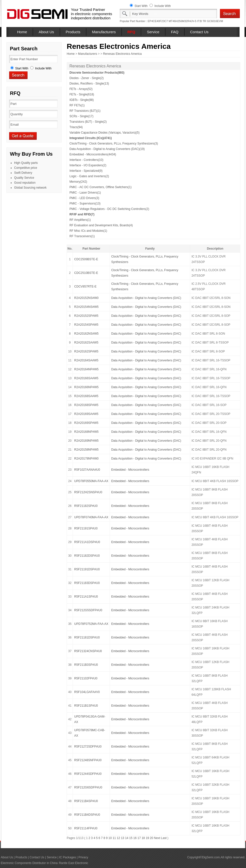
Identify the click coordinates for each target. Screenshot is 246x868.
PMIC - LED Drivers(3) (84, 198)
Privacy (83, 857)
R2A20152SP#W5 (86, 316)
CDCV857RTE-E (85, 287)
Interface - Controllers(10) (86, 160)
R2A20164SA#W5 (86, 360)
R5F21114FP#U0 (86, 828)
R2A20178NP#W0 (86, 459)
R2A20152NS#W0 (86, 298)
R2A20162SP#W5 (86, 351)
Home (22, 32)
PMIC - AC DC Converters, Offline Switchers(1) (101, 187)
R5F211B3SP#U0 (86, 665)
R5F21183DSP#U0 (87, 583)
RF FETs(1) (77, 105)
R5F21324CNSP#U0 (88, 651)
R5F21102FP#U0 (86, 678)
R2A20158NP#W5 (86, 450)
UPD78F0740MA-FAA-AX (91, 517)
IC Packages (67, 857)
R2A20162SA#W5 (86, 343)
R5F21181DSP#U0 (87, 637)
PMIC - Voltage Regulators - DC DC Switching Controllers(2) (109, 209)
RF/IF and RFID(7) (82, 214)
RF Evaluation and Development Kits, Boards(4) (101, 225)
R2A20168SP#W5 (86, 405)
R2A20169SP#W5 (86, 423)
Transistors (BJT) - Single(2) (88, 122)
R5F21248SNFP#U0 (88, 760)
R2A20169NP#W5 (86, 441)
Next (157, 838)
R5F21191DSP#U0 (87, 569)
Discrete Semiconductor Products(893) (97, 73)
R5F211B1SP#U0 (86, 706)
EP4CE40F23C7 (158, 21)
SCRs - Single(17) (81, 116)
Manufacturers (104, 32)
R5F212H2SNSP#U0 (88, 492)
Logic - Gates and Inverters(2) (89, 176)
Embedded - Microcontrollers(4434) (93, 154)
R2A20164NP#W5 (86, 369)
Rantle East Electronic (73, 863)
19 (147, 838)
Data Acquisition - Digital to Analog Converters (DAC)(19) (107, 149)
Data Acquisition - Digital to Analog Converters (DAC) (146, 298)
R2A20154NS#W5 (86, 307)
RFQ (131, 32)
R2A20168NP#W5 (86, 432)
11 (114, 838)
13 (122, 838)
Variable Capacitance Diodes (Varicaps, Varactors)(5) (105, 133)
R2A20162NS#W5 (86, 334)
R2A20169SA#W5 (86, 414)
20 (151, 838)
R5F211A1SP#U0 (86, 597)
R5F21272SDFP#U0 (88, 747)
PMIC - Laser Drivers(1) (85, 193)
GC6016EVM (215, 21)
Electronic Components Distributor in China (29, 863)
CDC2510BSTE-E (86, 273)
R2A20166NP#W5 (86, 387)
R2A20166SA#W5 (86, 378)
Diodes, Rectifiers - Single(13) (89, 84)
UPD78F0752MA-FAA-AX (91, 624)
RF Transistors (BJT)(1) (85, 111)
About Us (46, 32)
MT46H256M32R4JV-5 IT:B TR (187, 21)
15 (131, 838)
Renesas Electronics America (122, 54)
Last (164, 838)
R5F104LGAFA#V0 (87, 692)
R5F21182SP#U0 (86, 506)
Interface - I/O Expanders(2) (88, 165)
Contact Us (199, 32)
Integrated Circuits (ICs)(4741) (91, 138)
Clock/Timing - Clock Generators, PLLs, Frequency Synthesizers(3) (114, 144)
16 (135, 838)
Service (153, 32)
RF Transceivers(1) (82, 236)
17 (139, 838)
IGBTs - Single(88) (82, 100)
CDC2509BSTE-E (86, 259)
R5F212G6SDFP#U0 (88, 787)
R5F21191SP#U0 (86, 528)
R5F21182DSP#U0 (87, 556)
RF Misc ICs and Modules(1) (88, 231)
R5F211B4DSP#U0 (87, 815)
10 (110, 838)
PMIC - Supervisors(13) (85, 203)
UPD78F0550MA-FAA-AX (91, 481)
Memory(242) (78, 182)
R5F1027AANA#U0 (87, 470)
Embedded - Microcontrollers (130, 470)
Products (73, 32)
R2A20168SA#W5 (86, 396)
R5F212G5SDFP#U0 (88, 610)
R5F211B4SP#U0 (86, 801)
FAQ (175, 32)
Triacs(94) (76, 127)
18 (143, 838)
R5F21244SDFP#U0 (88, 774)
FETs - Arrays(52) (81, 89)
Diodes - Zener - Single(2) (87, 78)
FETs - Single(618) (82, 94)
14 (127, 838)
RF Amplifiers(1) (80, 220)
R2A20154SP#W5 (86, 325)
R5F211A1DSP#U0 (87, 542)
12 (118, 838)
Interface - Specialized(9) (86, 171)
